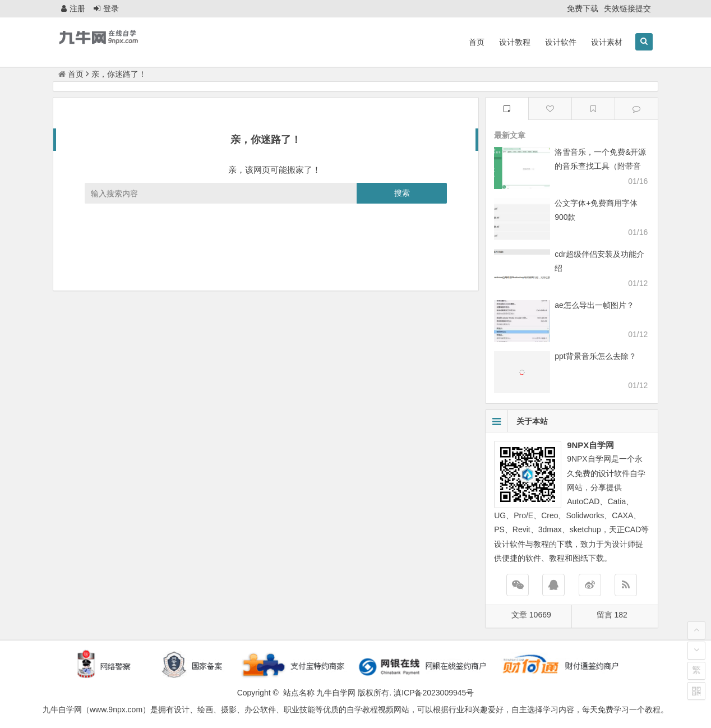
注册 (73, 8)
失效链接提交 (627, 8)
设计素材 (607, 42)
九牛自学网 (336, 693)
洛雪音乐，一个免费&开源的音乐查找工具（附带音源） (600, 166)
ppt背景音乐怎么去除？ (595, 356)
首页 (477, 42)
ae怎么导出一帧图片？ (594, 305)
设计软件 (561, 42)
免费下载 (583, 8)
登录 (106, 8)
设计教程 (515, 42)
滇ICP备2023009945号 (434, 693)
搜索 (402, 193)
